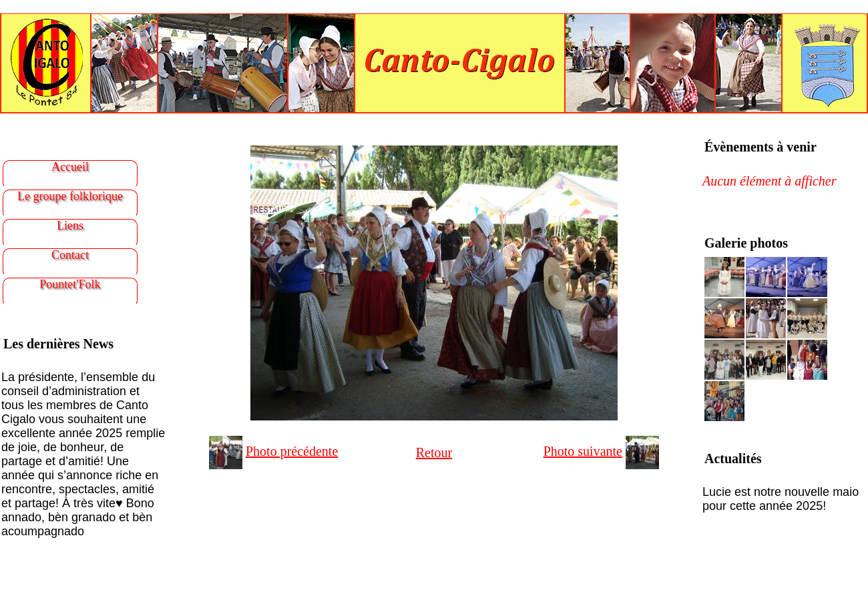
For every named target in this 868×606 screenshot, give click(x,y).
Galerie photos (746, 243)
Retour (434, 452)
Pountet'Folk (70, 284)
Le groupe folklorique (70, 196)
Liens (70, 226)
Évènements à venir (761, 147)
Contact (70, 255)
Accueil (70, 167)
